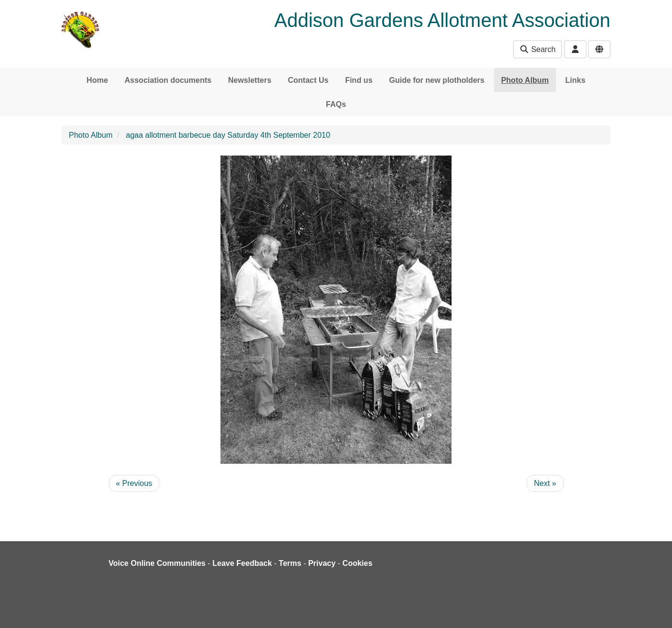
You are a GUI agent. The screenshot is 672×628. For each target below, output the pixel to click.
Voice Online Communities (157, 563)
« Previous (134, 483)
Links (575, 80)
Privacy (322, 563)
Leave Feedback (242, 563)
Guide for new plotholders (437, 80)
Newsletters (250, 80)
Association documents (168, 80)
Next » (545, 483)
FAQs (336, 104)
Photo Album (525, 80)
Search (537, 49)
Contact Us (308, 80)
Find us (359, 80)
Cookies (357, 563)
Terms (290, 563)
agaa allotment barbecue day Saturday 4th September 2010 (228, 135)
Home (97, 80)
